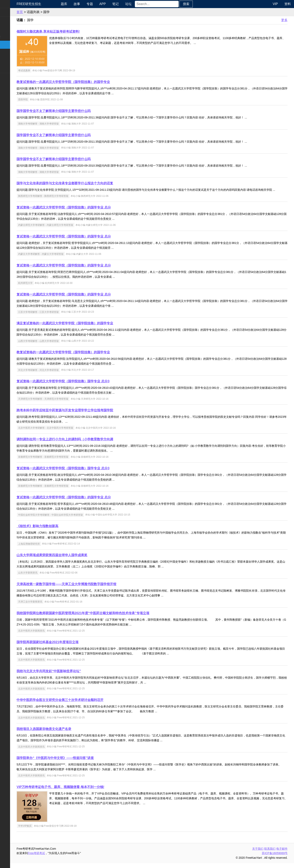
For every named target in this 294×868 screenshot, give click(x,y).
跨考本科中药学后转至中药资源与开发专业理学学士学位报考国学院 (87, 415)
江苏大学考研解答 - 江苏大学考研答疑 (60, 317)
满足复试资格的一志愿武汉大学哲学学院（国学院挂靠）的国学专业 (87, 328)
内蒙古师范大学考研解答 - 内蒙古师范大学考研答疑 (68, 230)
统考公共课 (11, 20)
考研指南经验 (13, 37)
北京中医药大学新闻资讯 (53, 636)
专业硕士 (10, 53)
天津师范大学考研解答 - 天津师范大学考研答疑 (65, 404)
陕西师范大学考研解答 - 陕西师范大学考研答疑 (65, 201)
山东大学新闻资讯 (50, 578)
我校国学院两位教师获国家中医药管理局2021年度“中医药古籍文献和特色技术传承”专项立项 (105, 618)
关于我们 (258, 853)
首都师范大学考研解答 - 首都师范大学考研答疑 (65, 462)
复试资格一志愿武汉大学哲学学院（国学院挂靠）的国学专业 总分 (86, 212)
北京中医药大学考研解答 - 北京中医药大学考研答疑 (68, 433)
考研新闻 (10, 12)
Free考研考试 (58, 858)
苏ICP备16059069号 (275, 858)
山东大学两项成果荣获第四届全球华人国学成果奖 (74, 560)
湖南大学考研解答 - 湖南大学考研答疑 (60, 124)
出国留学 (10, 85)
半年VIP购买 (47, 831)
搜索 (204, 4)
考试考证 (10, 77)
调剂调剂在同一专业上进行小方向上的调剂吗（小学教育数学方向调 (87, 444)
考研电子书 (11, 69)
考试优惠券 (46, 71)
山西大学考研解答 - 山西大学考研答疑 (60, 346)
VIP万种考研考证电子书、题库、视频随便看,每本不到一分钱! (83, 792)
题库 (82, 4)
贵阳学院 (45, 100)
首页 (42, 12)
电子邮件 (282, 853)
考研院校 (10, 45)
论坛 (147, 4)
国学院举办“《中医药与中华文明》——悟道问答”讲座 (77, 763)
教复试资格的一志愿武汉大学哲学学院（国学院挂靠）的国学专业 (85, 82)
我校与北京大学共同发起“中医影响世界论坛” (71, 676)
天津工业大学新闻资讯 (52, 607)
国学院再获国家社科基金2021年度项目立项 (70, 647)
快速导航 (10, 4)
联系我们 (270, 853)
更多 (284, 20)
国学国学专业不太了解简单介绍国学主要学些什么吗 (76, 111)
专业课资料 (11, 61)
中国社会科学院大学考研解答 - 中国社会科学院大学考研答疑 (73, 520)
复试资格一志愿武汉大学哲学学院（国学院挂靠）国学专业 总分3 (85, 386)
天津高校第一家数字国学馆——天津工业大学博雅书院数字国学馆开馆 (89, 589)
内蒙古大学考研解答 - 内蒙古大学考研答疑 (63, 259)
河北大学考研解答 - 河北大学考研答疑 (60, 375)
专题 (108, 4)
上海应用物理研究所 (51, 549)
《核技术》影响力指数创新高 (60, 531)
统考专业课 (11, 29)
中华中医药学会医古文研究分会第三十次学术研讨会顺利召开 (82, 705)
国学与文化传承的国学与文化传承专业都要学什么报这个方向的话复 (87, 183)
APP (121, 4)
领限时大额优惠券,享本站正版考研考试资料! (70, 32)
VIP (275, 4)
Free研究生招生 (51, 4)
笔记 (134, 4)
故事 (95, 4)
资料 (288, 4)
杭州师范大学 (47, 288)
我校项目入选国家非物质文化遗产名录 (66, 734)
